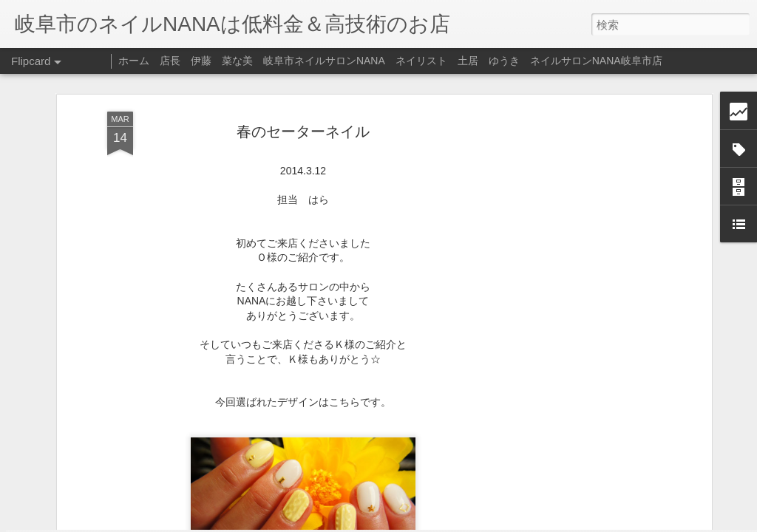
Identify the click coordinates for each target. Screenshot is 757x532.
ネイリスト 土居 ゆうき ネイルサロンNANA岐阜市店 (529, 61)
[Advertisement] (580, 222)
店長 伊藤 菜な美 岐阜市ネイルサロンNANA (272, 61)
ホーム (134, 61)
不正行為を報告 (468, 522)
